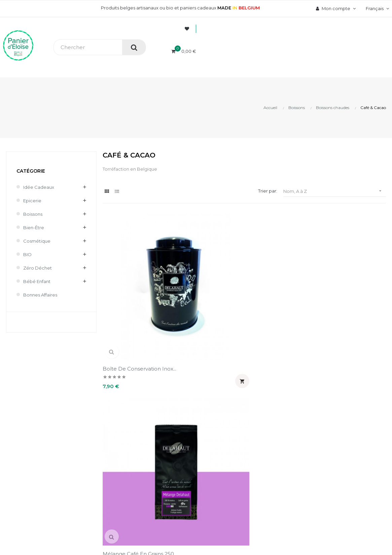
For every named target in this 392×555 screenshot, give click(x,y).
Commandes (226, 424)
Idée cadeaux (39, 187)
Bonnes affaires (40, 295)
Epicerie (32, 201)
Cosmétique (37, 241)
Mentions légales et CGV (161, 459)
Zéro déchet (38, 268)
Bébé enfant (37, 281)
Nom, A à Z (335, 191)
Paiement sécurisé (155, 424)
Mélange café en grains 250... (205, 291)
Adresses (223, 447)
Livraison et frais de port (161, 436)
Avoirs (219, 436)
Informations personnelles (241, 413)
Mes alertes (225, 470)
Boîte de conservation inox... (132, 291)
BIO (27, 254)
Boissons (33, 214)
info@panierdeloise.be (28, 433)
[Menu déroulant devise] (377, 8)
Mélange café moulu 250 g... (280, 291)
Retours (143, 447)
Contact (143, 470)
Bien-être (34, 228)
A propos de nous (154, 413)
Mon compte (238, 393)
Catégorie (31, 171)
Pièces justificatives (234, 459)
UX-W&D (90, 525)
